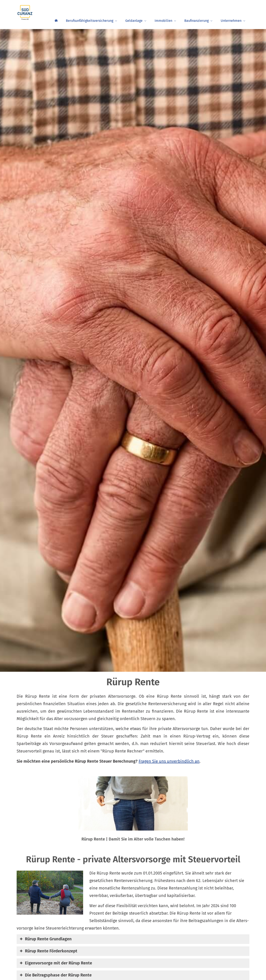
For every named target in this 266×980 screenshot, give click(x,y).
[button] (48, 939)
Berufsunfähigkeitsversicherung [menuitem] (90, 21)
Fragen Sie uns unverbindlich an (169, 761)
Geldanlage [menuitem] (134, 21)
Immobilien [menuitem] (163, 21)
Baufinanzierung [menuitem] (196, 21)
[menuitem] (56, 20)
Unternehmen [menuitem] (231, 21)
